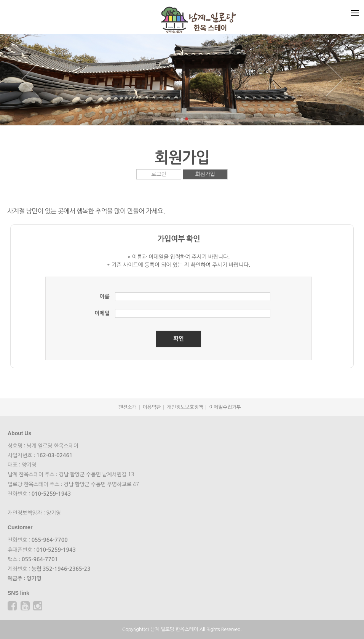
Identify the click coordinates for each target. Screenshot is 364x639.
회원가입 (205, 174)
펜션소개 (128, 407)
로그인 (159, 174)
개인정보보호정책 (185, 407)
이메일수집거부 (225, 407)
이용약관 (152, 407)
